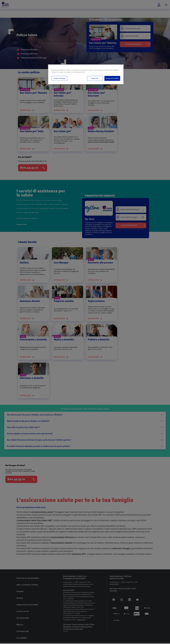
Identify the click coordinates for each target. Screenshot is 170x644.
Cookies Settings (59, 78)
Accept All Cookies (112, 78)
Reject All (95, 78)
